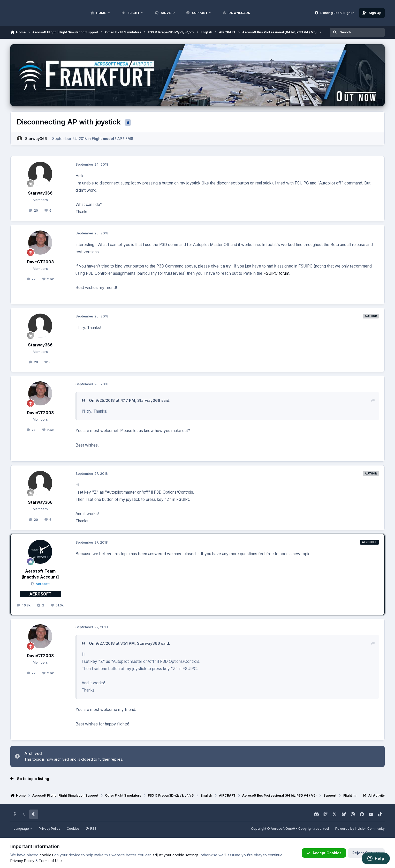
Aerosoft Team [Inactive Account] (40, 574)
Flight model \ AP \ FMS (113, 139)
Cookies (73, 829)
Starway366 (36, 139)
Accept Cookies (324, 853)
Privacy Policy (50, 829)
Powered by (360, 829)
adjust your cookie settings (176, 855)
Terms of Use (50, 861)
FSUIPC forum (276, 273)
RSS (91, 829)
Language (23, 829)
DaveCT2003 (40, 262)
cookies (46, 855)
